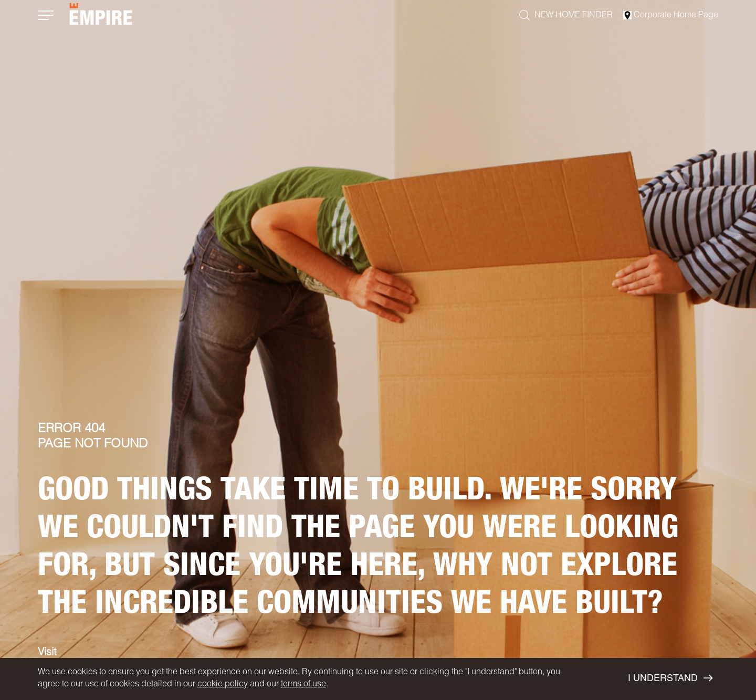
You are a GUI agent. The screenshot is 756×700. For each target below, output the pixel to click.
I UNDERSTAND (670, 678)
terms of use (303, 685)
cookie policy (223, 685)
